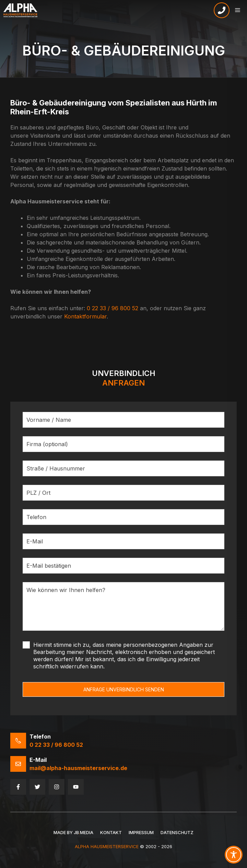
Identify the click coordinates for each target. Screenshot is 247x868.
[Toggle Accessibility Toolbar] (234, 855)
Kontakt (111, 832)
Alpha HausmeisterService (107, 846)
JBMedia (84, 832)
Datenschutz (177, 832)
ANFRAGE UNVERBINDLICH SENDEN (124, 689)
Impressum (141, 832)
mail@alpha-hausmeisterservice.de (78, 768)
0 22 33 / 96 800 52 (113, 308)
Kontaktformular (85, 316)
